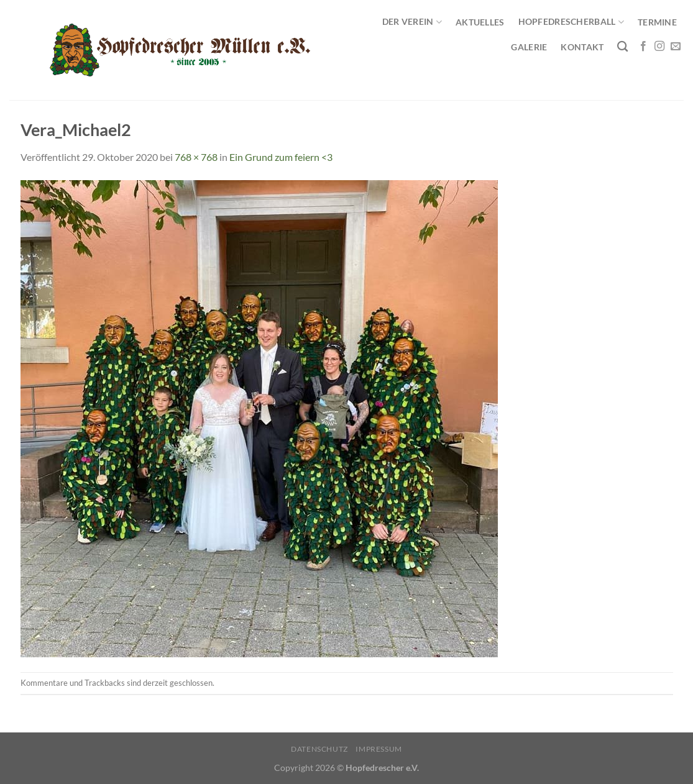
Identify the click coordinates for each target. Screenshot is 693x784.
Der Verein (412, 22)
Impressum (379, 749)
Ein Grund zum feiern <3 (281, 157)
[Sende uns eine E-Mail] (676, 47)
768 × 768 (196, 157)
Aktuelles (480, 22)
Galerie (529, 47)
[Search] (622, 47)
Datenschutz (319, 749)
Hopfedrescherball (571, 22)
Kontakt (582, 47)
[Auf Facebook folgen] (643, 47)
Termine (657, 22)
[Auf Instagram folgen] (659, 47)
